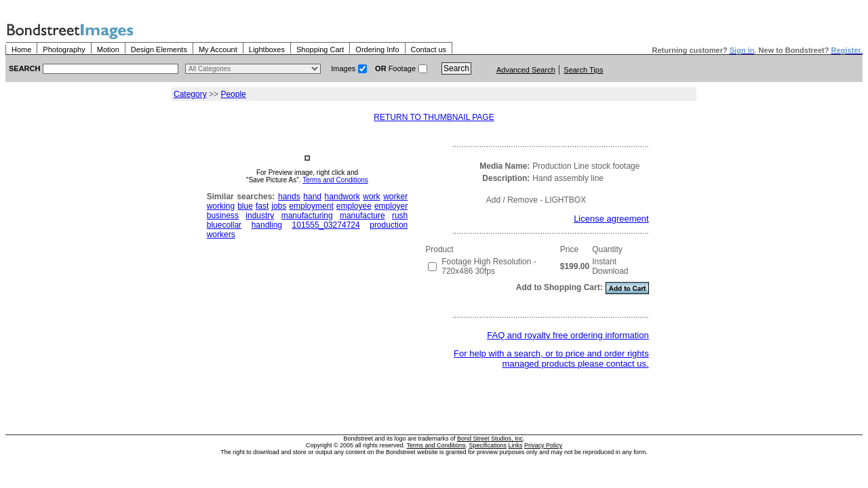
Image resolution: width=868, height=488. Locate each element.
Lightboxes (267, 49)
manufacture (362, 216)
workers (221, 235)
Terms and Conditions (335, 180)
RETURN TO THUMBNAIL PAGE (434, 117)
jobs (279, 206)
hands (289, 197)
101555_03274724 (326, 225)
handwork (342, 197)
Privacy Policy (543, 445)
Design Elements (159, 49)
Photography (64, 49)
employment (311, 206)
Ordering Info (377, 49)
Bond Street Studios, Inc (490, 439)
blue (245, 206)
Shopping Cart (320, 49)
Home (21, 49)
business (223, 216)
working (221, 206)
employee (354, 206)
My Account (218, 49)
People (233, 94)
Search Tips (583, 70)
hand (312, 197)
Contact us (429, 49)
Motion (108, 49)
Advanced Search (526, 70)
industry (260, 216)
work (371, 197)
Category (190, 94)
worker (395, 197)
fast (262, 206)
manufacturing (307, 216)
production (389, 225)
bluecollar (224, 225)
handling (267, 225)
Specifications (488, 445)
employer (391, 206)
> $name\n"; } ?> (253, 69)
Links (516, 445)
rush (400, 216)
